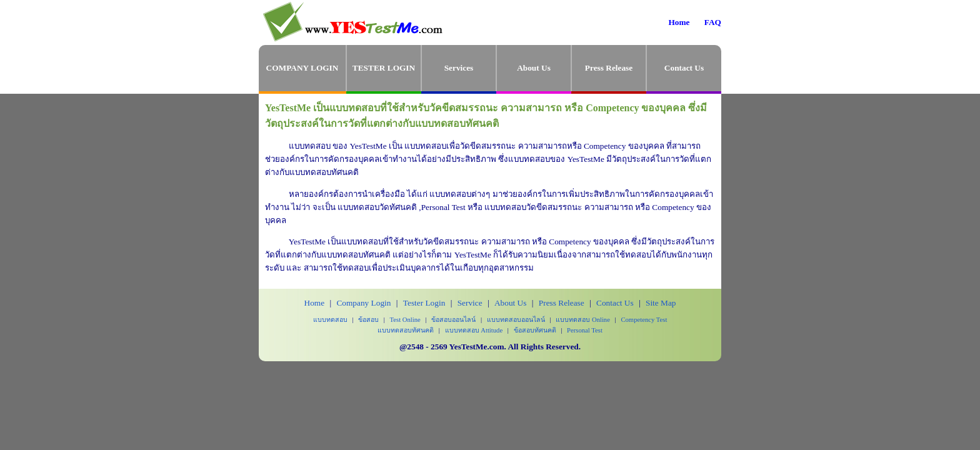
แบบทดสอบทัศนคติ (406, 330)
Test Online (405, 320)
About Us (534, 68)
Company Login (363, 303)
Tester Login (424, 303)
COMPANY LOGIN (302, 68)
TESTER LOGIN (384, 68)
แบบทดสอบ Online (583, 320)
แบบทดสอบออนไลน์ (516, 320)
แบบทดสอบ (330, 320)
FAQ (713, 22)
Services (459, 68)
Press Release (609, 68)
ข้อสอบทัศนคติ (535, 330)
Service (470, 303)
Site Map (661, 303)
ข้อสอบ (368, 320)
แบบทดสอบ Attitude (474, 330)
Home (679, 22)
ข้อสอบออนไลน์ (453, 320)
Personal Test (585, 330)
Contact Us (684, 68)
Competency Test (644, 320)
